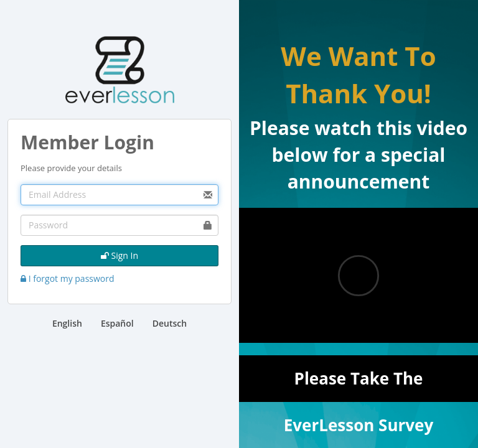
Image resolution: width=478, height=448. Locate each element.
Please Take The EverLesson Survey (359, 385)
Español (117, 323)
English (67, 323)
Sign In (119, 255)
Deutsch (170, 323)
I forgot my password (68, 278)
